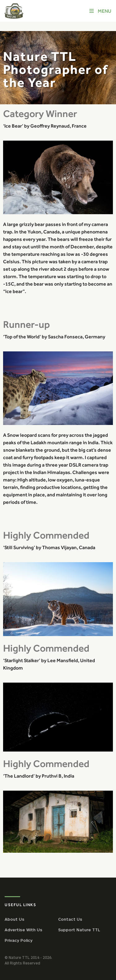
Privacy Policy (19, 940)
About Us (15, 919)
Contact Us (70, 919)
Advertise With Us (24, 930)
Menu (100, 11)
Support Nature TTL (79, 930)
